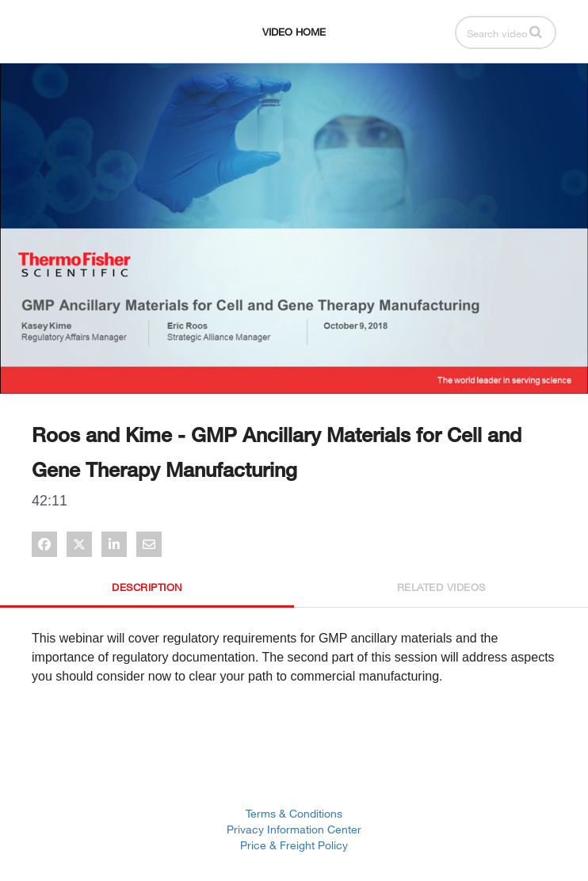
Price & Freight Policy (294, 845)
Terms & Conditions (294, 813)
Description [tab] (147, 587)
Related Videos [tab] (441, 587)
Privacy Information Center (294, 829)
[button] (536, 32)
